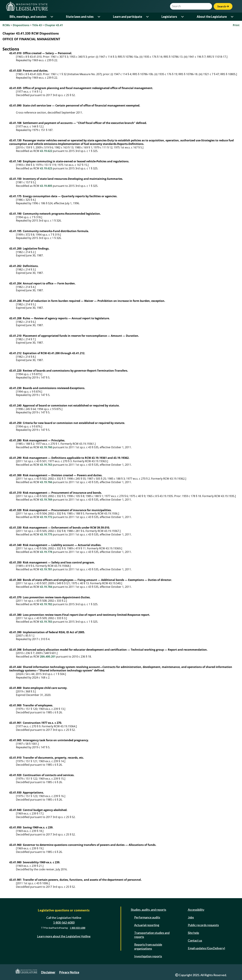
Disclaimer (48, 972)
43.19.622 (46, 151)
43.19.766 (46, 482)
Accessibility (196, 910)
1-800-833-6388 (77, 928)
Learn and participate (128, 17)
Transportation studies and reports (152, 935)
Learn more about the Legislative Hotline (64, 936)
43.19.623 (46, 168)
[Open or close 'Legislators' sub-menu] (183, 17)
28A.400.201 (48, 657)
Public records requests (203, 925)
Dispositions (21, 25)
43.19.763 (46, 465)
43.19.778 (46, 552)
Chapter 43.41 (54, 25)
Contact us (195, 940)
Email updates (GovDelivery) (206, 948)
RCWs (6, 25)
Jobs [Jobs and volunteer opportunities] (191, 917)
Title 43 (37, 25)
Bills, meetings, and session (28, 17)
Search (223, 6)
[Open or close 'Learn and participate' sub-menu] (148, 17)
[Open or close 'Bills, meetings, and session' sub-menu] (52, 17)
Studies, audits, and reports (149, 910)
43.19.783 (46, 622)
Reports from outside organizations (148, 946)
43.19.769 (46, 500)
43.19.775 (46, 534)
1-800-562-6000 (64, 922)
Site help (193, 933)
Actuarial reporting (147, 925)
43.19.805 (46, 186)
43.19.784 (46, 587)
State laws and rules (80, 17)
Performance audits (147, 917)
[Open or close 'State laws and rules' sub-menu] (99, 17)
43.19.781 (46, 569)
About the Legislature (212, 17)
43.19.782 (46, 604)
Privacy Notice (69, 972)
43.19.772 (46, 517)
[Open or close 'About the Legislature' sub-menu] (232, 17)
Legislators (169, 17)
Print (236, 25)
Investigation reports (148, 956)
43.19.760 (46, 447)
